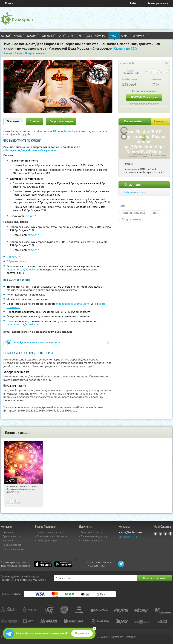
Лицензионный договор (94, 536)
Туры (82, 35)
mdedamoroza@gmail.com (23, 269)
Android (69, 131)
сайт (56, 269)
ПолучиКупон (140, 35)
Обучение (101, 35)
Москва (9, 3)
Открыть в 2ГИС (160, 155)
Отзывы (34, 121)
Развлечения (49, 35)
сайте (102, 304)
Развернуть (161, 121)
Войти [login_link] (133, 3)
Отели (72, 35)
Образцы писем (16, 261)
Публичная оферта (91, 541)
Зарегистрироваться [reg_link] (158, 3)
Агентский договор (91, 532)
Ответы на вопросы (13, 549)
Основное (13, 121)
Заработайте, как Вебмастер (52, 536)
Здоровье (33, 35)
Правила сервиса (12, 545)
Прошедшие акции (47, 541)
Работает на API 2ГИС (140, 154)
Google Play (63, 564)
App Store (43, 564)
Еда (9, 35)
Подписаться (82, 633)
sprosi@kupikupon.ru (131, 532)
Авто (90, 35)
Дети (62, 35)
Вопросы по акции (61, 121)
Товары (114, 35)
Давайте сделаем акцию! (50, 532)
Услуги (125, 35)
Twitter (165, 534)
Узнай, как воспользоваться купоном (37, 342)
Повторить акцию (144, 97)
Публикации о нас (13, 536)
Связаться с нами (128, 537)
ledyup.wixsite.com (135, 192)
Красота (20, 35)
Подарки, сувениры (132, 219)
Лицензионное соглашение (139, 156)
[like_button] (163, 63)
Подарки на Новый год (133, 213)
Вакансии (8, 541)
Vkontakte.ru (160, 534)
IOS (56, 131)
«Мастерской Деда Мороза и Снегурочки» (30, 150)
